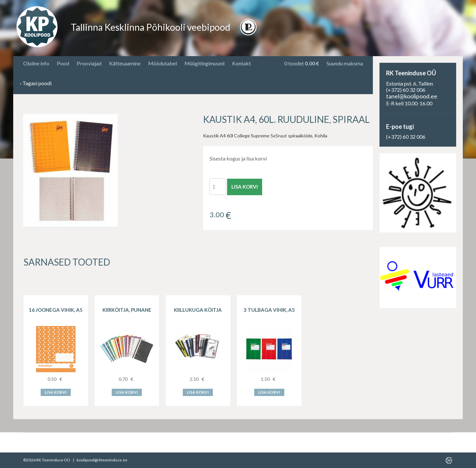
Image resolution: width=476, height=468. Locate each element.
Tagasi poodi (36, 83)
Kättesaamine (125, 63)
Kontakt (241, 63)
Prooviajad (89, 63)
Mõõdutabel (162, 63)
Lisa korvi (245, 187)
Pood (63, 63)
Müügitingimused (204, 63)
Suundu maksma (345, 63)
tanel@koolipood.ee (412, 96)
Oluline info (36, 63)
